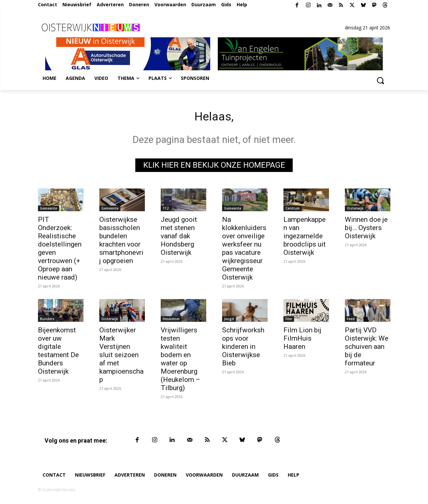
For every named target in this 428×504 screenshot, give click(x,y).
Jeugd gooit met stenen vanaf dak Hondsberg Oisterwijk (179, 238)
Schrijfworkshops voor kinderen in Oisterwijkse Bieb (243, 348)
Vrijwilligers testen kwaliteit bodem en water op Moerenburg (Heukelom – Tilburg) (181, 361)
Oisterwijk (355, 210)
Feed (351, 320)
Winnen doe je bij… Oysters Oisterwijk (366, 229)
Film (289, 320)
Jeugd (229, 320)
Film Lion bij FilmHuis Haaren (302, 340)
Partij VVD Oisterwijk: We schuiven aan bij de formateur (367, 348)
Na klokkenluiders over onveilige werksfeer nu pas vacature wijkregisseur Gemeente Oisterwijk (244, 250)
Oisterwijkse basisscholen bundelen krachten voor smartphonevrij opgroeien (121, 242)
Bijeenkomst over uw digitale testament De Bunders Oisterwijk (58, 352)
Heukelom (171, 320)
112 (166, 210)
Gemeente (49, 210)
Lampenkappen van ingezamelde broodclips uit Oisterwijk (305, 238)
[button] (380, 80)
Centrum (293, 210)
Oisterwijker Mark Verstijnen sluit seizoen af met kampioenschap (121, 356)
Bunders (47, 320)
